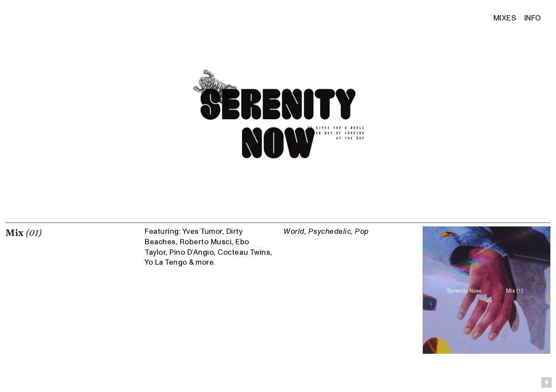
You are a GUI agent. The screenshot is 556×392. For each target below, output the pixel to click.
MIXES (506, 18)
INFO (533, 18)
